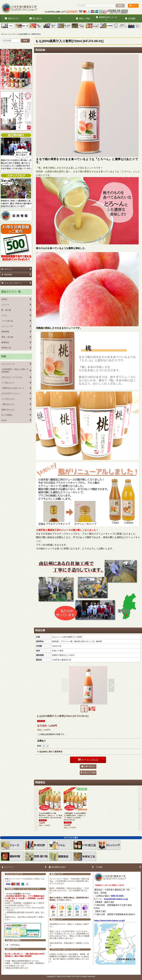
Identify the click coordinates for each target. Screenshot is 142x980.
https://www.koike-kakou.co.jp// (110, 921)
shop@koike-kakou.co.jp (116, 899)
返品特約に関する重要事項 (50, 752)
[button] (59, 19)
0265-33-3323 (117, 896)
